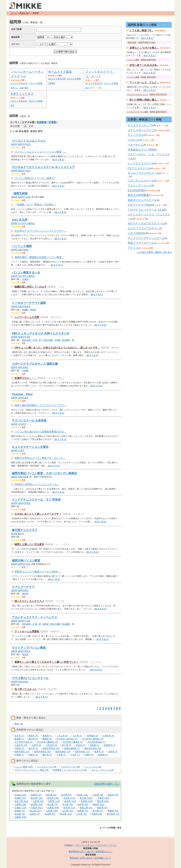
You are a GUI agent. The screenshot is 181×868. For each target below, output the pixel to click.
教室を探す (25, 13)
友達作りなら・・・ (26, 378)
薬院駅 (46, 624)
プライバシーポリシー (85, 845)
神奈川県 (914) (21, 801)
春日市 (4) (33, 739)
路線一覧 (19, 724)
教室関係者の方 (76, 852)
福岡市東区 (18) (63, 752)
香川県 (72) (98, 811)
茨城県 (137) (20, 798)
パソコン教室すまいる (26, 272)
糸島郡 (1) (47, 736)
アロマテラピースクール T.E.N (146, 210)
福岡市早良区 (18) (51, 748)
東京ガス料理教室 (138, 195)
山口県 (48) (68, 811)
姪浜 (87, 88)
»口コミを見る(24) (57, 79)
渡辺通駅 (66, 340)
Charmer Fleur (22, 394)
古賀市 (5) (37, 745)
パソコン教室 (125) (24, 767)
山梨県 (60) (38, 801)
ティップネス (136, 135)
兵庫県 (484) (53, 808)
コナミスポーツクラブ (141, 130)
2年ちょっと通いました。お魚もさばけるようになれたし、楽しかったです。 (57, 348)
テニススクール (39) (47, 767)
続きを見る (58, 160)
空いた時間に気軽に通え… (144, 100)
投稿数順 (42, 122)
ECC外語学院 (136, 190)
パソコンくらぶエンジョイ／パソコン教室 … (40, 152)
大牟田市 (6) (108, 736)
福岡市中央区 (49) (93, 748)
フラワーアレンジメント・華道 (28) (32, 770)
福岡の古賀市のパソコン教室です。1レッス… (40, 458)
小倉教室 (51, 83)
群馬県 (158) (53, 798)
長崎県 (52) (50, 814)
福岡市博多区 (24, 307)
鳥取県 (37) (102, 808)
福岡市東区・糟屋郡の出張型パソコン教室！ (39, 257)
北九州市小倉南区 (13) (93, 739)
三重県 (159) (20, 804)
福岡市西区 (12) (22, 752)
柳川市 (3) (47, 755)
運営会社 (74, 858)
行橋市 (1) (89, 755)
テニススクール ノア (140, 125)
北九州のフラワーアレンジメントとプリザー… (40, 231)
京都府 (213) (20, 808)
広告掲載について (103, 858)
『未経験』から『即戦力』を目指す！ (36, 204)
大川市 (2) (77, 736)
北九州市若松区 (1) (96, 742)
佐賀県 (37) (35, 814)
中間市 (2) (19, 748)
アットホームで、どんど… (144, 82)
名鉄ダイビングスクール (142, 200)
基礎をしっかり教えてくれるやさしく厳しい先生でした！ (47, 662)
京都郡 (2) (19, 755)
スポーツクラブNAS (140, 205)
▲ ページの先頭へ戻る (111, 828)
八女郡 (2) (61, 755)
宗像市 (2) (33, 755)
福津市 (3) (99, 752)
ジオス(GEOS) (136, 233)
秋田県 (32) (51, 795)
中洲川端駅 (48, 340)
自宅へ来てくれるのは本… (144, 65)
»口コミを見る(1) (19, 101)
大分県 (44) (82, 814)
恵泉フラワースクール (141, 243)
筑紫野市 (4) (110, 745)
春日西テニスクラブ (25, 530)
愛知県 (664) (103, 801)
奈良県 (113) (69, 808)
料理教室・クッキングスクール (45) (70, 770)
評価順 (52, 122)
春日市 (21, 534)
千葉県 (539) (103, 798)
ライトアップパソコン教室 (29, 648)
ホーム (14, 13)
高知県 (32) (20, 814)
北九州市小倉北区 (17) (67, 739)
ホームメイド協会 (60, 72)
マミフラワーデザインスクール (146, 238)
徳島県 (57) (83, 811)
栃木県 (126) (37, 798)
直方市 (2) (33, 748)
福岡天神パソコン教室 (26, 560)
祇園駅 (25, 310)
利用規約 (69, 845)
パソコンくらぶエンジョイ (29, 141)
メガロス (133, 140)
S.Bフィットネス (22, 94)
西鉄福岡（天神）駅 (32, 340)
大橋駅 (25, 371)
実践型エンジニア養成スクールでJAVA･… (38, 572)
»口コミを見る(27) (94, 83)
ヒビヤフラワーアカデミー (144, 228)
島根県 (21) (20, 811)
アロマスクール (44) (70, 767)
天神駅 (57, 340)
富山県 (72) (53, 804)
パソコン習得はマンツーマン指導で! (35, 178)
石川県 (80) (68, 804)
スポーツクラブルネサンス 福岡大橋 (35, 364)
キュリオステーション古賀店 (30, 447)
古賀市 (21, 451)
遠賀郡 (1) (19, 739)
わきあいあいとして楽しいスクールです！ (38, 514)
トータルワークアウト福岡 (29, 303)
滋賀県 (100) (99, 804)
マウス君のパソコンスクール (30, 678)
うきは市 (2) (62, 736)
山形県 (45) (98, 795)
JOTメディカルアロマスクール (146, 223)
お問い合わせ (86, 858)
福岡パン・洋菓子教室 (20, 88)
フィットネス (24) (93, 767)
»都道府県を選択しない (107, 784)
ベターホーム (136, 145)
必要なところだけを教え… (144, 48)
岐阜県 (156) (70, 801)
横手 (13, 106)
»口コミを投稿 (35, 83)
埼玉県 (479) (69, 798)
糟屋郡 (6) (47, 739)
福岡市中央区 (24, 171)
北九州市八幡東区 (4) (73, 742)
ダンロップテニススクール (144, 173)
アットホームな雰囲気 (27, 631)
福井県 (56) (83, 804)
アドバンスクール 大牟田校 (29, 421)
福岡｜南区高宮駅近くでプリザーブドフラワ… (40, 405)
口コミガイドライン (107, 845)
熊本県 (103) (66, 814)
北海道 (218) (20, 795)
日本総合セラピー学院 (141, 150)
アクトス (133, 248)
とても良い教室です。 (142, 30)
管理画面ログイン (104, 852)
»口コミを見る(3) (19, 83)
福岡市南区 (23, 367)
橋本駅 (25, 594)
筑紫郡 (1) (95, 745)
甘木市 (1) (19, 736)
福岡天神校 (21, 193)
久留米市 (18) (21, 745)
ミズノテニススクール (141, 181)
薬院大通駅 (55, 624)
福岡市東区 (23, 250)
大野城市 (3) (92, 736)
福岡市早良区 (24, 144)
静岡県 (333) (87, 801)
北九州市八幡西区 (26, 223)
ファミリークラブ (23, 587)
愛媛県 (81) (113, 811)
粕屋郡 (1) (103, 755)
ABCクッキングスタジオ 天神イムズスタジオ (41, 333)
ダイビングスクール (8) (103, 770)
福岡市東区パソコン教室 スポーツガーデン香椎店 (44, 473)
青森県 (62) (36, 795)
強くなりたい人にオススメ (29, 601)
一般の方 (89, 852)
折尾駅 (25, 279)
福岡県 (14, 144)
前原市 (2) (113, 752)
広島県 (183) (52, 811)
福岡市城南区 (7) (72, 748)
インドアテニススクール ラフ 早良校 (36, 500)
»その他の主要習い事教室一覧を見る (154, 252)
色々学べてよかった (26, 689)
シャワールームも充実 (27, 317)
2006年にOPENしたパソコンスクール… (37, 484)
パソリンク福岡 (22, 246)
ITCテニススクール (139, 168)
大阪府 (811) (37, 808)
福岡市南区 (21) (82, 752)
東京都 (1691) (86, 798)
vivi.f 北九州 (20, 220)
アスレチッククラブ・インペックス (34, 617)
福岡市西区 (23, 590)
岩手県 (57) (67, 795)
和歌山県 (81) (86, 808)
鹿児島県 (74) (113, 814)
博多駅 (33, 310)
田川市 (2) (67, 745)
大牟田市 (22, 424)
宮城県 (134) (82, 795)
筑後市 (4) (81, 745)
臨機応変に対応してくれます (31, 287)
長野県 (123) (54, 801)
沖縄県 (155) (20, 817)
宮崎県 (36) (97, 814)
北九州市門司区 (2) (24, 742)
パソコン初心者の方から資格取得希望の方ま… (40, 432)
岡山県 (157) (36, 811)
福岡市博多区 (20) (43, 752)
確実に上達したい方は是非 (29, 544)
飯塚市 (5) (33, 736)
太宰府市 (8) (52, 745)
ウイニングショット (140, 185)
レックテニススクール (141, 163)
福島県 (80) (113, 795)
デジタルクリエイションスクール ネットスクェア (43, 167)
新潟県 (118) (37, 804)
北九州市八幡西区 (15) (48, 742)
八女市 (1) (75, 755)
